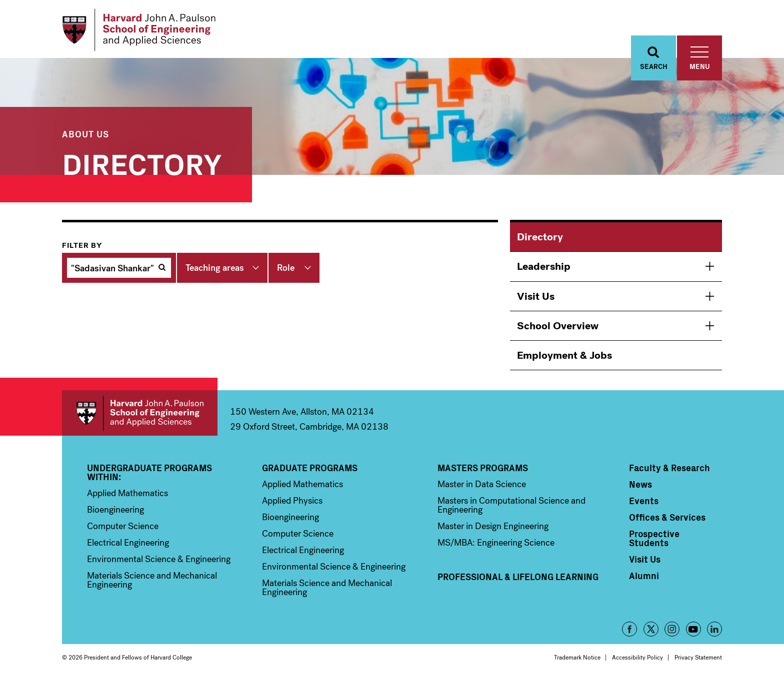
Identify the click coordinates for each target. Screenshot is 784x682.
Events (644, 501)
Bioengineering (115, 510)
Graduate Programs (310, 468)
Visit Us (536, 296)
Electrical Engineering (128, 543)
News (640, 484)
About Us (85, 134)
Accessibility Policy (637, 658)
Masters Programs (483, 468)
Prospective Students (654, 538)
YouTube (693, 629)
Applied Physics (292, 501)
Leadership (544, 266)
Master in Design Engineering (493, 526)
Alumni (644, 576)
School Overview (558, 326)
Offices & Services (667, 517)
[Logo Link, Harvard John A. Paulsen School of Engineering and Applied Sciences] (139, 30)
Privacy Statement (698, 658)
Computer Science (123, 526)
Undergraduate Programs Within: (149, 472)
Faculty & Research (669, 468)
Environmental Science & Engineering (159, 559)
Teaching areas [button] (215, 268)
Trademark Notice (577, 658)
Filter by (82, 245)
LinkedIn (714, 629)
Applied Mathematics (127, 493)
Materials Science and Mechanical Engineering (152, 580)
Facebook (629, 629)
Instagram (672, 629)
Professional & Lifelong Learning (518, 577)
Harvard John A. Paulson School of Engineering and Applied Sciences (140, 413)
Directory (540, 237)
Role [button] (286, 268)
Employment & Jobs (564, 355)
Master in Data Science (482, 484)
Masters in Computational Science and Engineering (511, 505)
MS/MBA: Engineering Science (496, 543)
